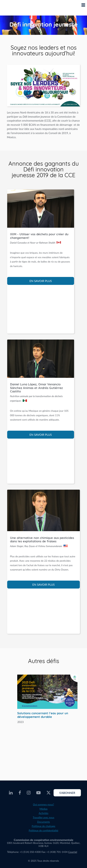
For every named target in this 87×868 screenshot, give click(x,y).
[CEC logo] (12, 8)
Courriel (73, 852)
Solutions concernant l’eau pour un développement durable (43, 715)
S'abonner (67, 793)
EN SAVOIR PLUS (41, 281)
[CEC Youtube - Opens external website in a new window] (38, 793)
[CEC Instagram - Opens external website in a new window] (29, 793)
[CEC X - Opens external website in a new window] (49, 793)
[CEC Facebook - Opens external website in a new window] (20, 793)
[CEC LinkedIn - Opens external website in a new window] (11, 793)
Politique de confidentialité (43, 830)
